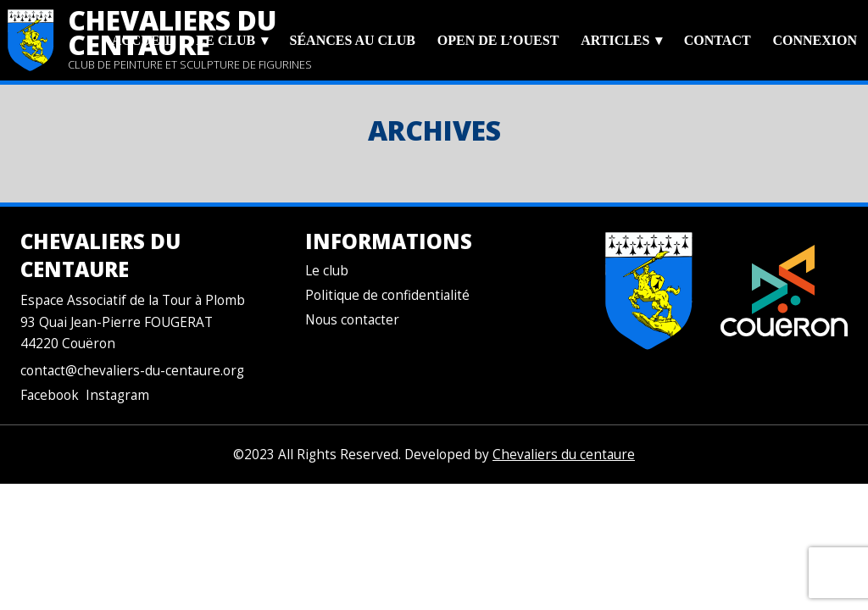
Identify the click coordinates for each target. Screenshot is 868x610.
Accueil (143, 40)
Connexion (815, 40)
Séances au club (353, 40)
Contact (718, 40)
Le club (225, 40)
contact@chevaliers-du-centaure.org (132, 371)
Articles (615, 40)
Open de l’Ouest (498, 40)
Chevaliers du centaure (564, 455)
